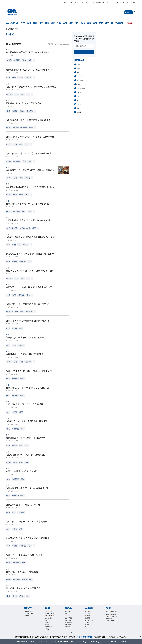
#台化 (24, 60)
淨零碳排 (98, 2)
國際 (35, 23)
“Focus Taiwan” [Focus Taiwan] (118, 642)
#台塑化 (9, 60)
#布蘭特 (22, 596)
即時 (23, 23)
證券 (53, 23)
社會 (71, 23)
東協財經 (119, 23)
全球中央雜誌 (50, 625)
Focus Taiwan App (50, 621)
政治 (29, 23)
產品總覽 (89, 612)
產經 (47, 23)
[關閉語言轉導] (140, 641)
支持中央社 (129, 12)
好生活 (112, 2)
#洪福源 (20, 78)
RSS (87, 631)
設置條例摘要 (70, 620)
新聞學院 (48, 633)
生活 (65, 23)
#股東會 (27, 178)
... (34, 60)
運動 (89, 23)
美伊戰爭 (15, 23)
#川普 (14, 78)
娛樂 (95, 23)
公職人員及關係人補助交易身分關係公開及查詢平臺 (111, 621)
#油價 (8, 546)
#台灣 (14, 295)
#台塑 (29, 60)
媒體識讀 (106, 2)
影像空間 (118, 2)
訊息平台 (89, 620)
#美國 (8, 111)
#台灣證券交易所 (12, 228)
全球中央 (109, 23)
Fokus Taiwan (90, 2)
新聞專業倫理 (70, 622)
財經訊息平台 (91, 622)
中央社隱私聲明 (85, 637)
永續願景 (133, 2)
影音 (101, 23)
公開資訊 (69, 617)
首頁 (7, 29)
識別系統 (69, 614)
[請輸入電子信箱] (84, 46)
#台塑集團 (29, 312)
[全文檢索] (135, 12)
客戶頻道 (126, 2)
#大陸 (21, 178)
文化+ (47, 628)
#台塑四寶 (17, 60)
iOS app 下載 (50, 612)
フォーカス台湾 (79, 2)
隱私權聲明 (69, 628)
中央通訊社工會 (111, 629)
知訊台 (88, 625)
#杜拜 (8, 596)
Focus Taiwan (68, 2)
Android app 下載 (50, 616)
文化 (83, 23)
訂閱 (84, 52)
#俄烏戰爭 (21, 295)
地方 (77, 23)
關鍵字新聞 (14, 29)
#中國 (8, 78)
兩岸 (41, 23)
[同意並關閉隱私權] (140, 637)
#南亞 (22, 94)
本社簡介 (69, 612)
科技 (59, 23)
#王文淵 (15, 596)
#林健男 (25, 579)
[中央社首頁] (12, 12)
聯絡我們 (69, 631)
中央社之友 (90, 628)
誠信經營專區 (70, 625)
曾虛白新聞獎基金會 (111, 613)
